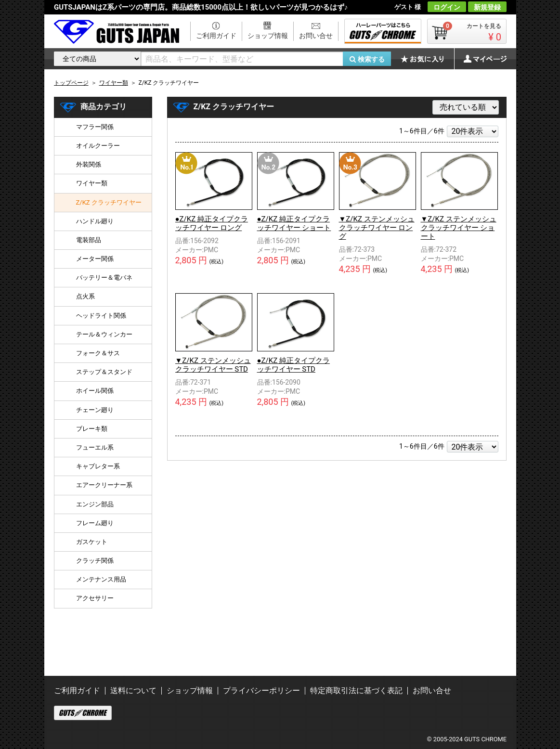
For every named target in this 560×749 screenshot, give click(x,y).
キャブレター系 (98, 466)
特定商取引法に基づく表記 (356, 691)
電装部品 (89, 240)
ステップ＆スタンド (104, 372)
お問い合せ (316, 36)
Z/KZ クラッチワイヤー (109, 202)
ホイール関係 (95, 391)
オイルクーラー (98, 146)
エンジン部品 (95, 504)
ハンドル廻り (95, 221)
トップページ (71, 83)
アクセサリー (95, 598)
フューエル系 (95, 447)
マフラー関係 (95, 127)
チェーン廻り (95, 410)
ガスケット (92, 542)
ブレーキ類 (92, 429)
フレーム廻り (95, 523)
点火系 (85, 296)
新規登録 (487, 7)
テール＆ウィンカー (104, 334)
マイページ (480, 59)
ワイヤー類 (92, 183)
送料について (133, 691)
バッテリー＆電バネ (104, 278)
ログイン (447, 7)
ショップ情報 (268, 36)
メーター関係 (95, 259)
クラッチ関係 (95, 561)
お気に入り (427, 59)
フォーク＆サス (98, 353)
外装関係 (89, 164)
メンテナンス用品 (101, 579)
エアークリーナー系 (104, 485)
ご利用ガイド (216, 36)
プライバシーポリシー (261, 691)
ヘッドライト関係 (101, 316)
